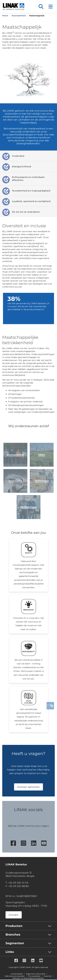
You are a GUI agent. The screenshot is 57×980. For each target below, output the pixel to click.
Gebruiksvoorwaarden (15, 976)
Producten (14, 926)
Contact (14, 915)
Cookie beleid (17, 974)
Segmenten (15, 943)
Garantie (47, 976)
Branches (13, 935)
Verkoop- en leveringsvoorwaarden (28, 978)
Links (10, 952)
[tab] (29, 156)
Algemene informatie (36, 974)
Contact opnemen (29, 787)
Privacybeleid (34, 976)
